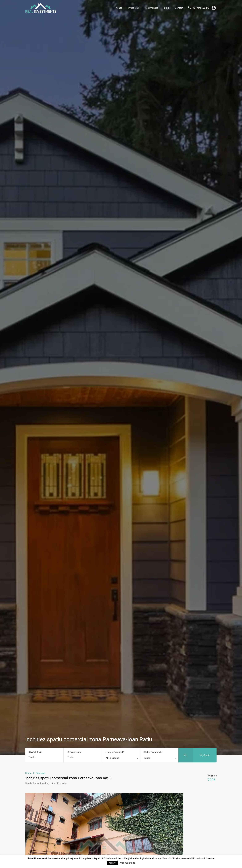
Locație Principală (115, 752)
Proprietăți (134, 8)
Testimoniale (152, 8)
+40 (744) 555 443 (200, 8)
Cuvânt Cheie (36, 752)
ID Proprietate (74, 752)
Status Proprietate (153, 752)
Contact (179, 8)
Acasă (119, 8)
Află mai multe (128, 863)
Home (28, 773)
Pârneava (41, 773)
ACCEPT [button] (112, 863)
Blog (166, 8)
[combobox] (121, 759)
